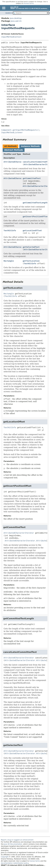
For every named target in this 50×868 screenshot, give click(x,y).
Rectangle (9, 261)
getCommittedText (32, 178)
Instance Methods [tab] (30, 146)
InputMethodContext (11, 37)
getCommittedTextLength (35, 203)
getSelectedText (31, 247)
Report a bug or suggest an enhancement (17, 840)
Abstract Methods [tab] (14, 150)
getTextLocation (31, 261)
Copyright (5, 857)
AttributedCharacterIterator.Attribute (25, 541)
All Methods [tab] (10, 146)
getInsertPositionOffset (36, 217)
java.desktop (16, 18)
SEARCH (9, 13)
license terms (29, 3)
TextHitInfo (10, 231)
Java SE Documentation (13, 844)
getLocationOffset (32, 231)
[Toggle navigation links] (4, 8)
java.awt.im (16, 21)
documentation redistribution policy (15, 863)
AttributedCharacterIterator (19, 162)
